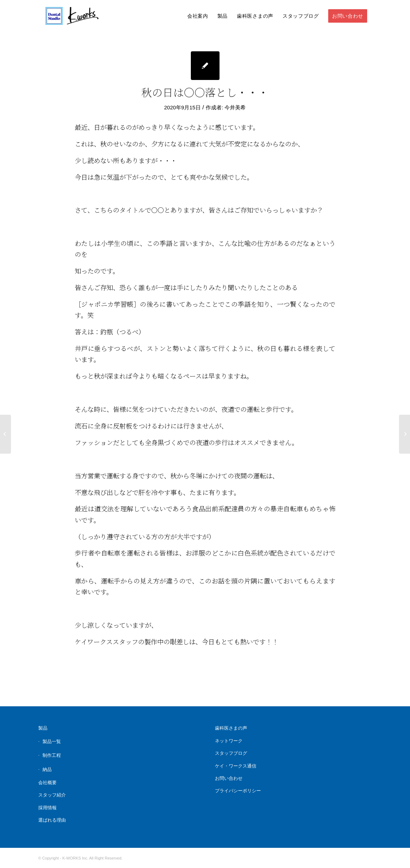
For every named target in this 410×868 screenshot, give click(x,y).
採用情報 (47, 808)
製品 (43, 728)
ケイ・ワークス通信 (236, 766)
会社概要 (47, 783)
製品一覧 (52, 741)
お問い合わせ (229, 778)
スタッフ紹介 (52, 795)
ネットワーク (229, 741)
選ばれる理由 (52, 820)
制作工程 (52, 755)
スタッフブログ (231, 753)
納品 (47, 769)
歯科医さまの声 (231, 728)
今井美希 (235, 108)
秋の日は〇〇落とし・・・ (205, 92)
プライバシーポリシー (238, 791)
